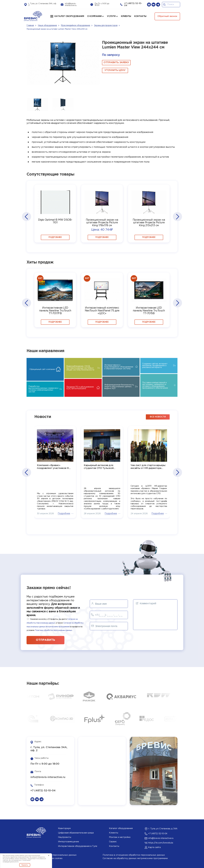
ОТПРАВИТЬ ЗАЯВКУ (116, 62)
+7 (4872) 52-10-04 (43, 791)
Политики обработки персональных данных (53, 630)
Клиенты (114, 833)
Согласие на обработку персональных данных (52, 855)
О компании (94, 16)
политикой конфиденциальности (17, 861)
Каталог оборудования (69, 16)
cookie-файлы (20, 856)
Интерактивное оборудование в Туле (78, 846)
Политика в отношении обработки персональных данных (134, 855)
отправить (45, 640)
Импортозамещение (68, 842)
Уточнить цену (115, 70)
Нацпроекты (65, 837)
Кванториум (64, 828)
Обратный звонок (167, 16)
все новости (158, 417)
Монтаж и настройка (120, 837)
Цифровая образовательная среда (76, 833)
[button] (26, 217)
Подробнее (55, 237)
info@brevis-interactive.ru (48, 777)
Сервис (113, 842)
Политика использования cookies (44, 858)
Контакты (114, 846)
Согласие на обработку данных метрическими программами (135, 858)
